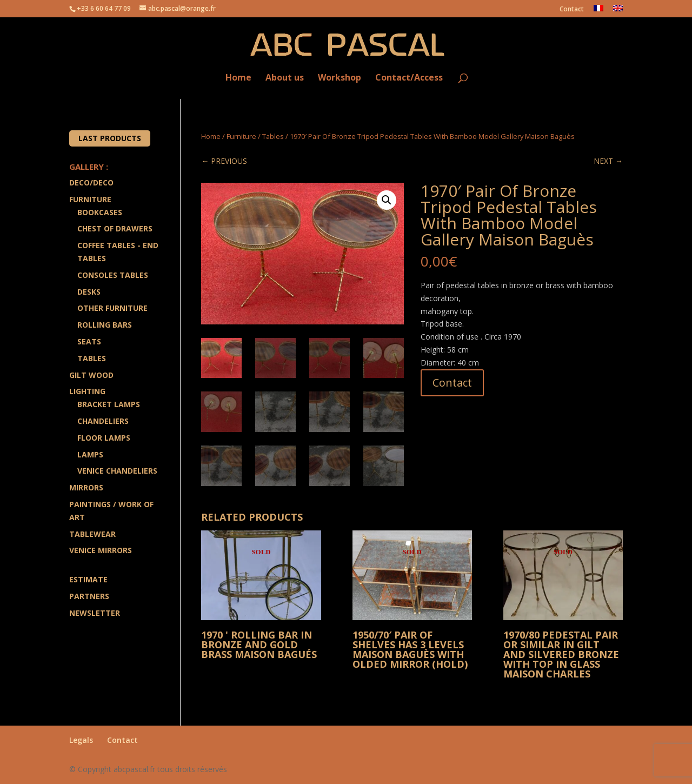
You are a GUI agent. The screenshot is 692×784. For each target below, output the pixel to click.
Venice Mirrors (101, 550)
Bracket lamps (109, 404)
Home (238, 78)
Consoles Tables (113, 275)
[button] (387, 200)
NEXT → (608, 161)
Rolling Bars (105, 325)
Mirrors (86, 487)
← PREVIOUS (224, 161)
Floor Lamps (104, 438)
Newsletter (95, 613)
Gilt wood (91, 375)
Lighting (87, 391)
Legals (81, 740)
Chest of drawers (115, 228)
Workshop (340, 78)
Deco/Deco (91, 182)
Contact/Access (409, 78)
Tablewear (92, 534)
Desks (89, 292)
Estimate (88, 579)
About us (285, 78)
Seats (89, 341)
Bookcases (100, 212)
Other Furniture (112, 308)
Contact (572, 10)
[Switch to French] (598, 11)
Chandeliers (103, 421)
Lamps (90, 454)
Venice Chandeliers (117, 471)
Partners (89, 596)
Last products (110, 138)
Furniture (241, 136)
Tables (273, 136)
